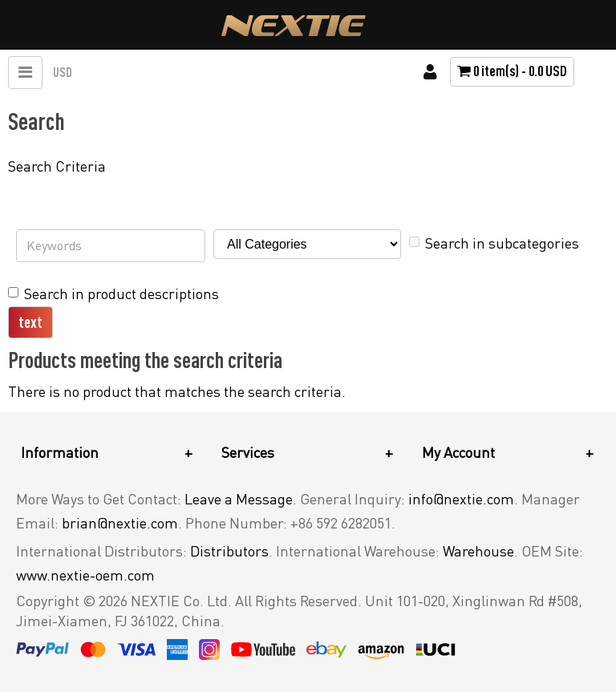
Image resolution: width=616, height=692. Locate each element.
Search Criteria (57, 166)
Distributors (229, 551)
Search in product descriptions (113, 293)
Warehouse (478, 551)
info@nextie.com (461, 499)
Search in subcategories (494, 243)
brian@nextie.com (120, 523)
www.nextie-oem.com (85, 575)
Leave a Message (239, 499)
